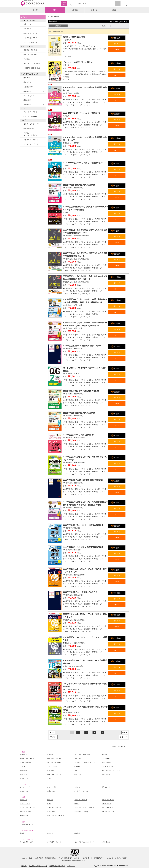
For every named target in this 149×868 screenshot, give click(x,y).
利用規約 (24, 866)
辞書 (76, 770)
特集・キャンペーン (30, 33)
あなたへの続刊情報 (30, 42)
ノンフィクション (53, 766)
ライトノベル (79, 759)
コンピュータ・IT (107, 759)
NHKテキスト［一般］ (109, 812)
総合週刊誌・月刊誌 (108, 800)
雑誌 (114, 10)
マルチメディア (25, 778)
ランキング (27, 29)
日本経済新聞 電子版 (26, 824)
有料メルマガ (24, 816)
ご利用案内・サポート (31, 140)
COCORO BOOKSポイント (32, 69)
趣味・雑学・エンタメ (54, 774)
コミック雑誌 (51, 812)
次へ (124, 733)
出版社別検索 (28, 87)
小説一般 (105, 755)
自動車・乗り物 (107, 804)
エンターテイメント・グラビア (84, 808)
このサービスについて (31, 124)
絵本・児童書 (106, 774)
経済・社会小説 (107, 763)
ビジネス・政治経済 (81, 800)
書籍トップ (24, 755)
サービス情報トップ (26, 842)
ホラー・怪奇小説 (26, 763)
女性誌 (77, 804)
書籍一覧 (50, 755)
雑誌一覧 (50, 800)
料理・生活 (24, 774)
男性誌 (49, 804)
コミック (94, 10)
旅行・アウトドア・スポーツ (111, 770)
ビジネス (75, 10)
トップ (35, 10)
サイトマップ (71, 866)
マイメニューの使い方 (31, 144)
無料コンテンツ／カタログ (56, 816)
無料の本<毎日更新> (30, 55)
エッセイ (23, 766)
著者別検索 (27, 82)
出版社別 (50, 833)
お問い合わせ (106, 842)
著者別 (22, 833)
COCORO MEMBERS (31, 116)
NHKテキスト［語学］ (82, 812)
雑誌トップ (24, 800)
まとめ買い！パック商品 (32, 63)
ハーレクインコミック (81, 791)
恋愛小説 (77, 766)
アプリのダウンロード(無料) (30, 134)
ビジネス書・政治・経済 (82, 755)
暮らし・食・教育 (107, 808)
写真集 (49, 778)
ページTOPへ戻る (119, 746)
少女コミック (24, 791)
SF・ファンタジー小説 (54, 763)
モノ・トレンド (25, 804)
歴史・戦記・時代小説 (54, 759)
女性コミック (51, 791)
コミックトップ (25, 787)
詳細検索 (27, 78)
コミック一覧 (51, 787)
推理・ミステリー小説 (27, 759)
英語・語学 (24, 770)
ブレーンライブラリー (31, 112)
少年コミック (79, 787)
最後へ (122, 737)
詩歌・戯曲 (78, 774)
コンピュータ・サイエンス (28, 808)
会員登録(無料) (29, 129)
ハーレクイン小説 (107, 766)
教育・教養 (51, 770)
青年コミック (106, 787)
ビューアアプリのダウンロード (84, 842)
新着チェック (28, 24)
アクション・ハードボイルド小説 (85, 763)
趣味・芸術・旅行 (26, 812)
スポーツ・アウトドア (54, 808)
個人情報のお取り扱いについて (38, 866)
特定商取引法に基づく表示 (57, 866)
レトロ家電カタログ (30, 38)
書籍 (55, 10)
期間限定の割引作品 (30, 50)
